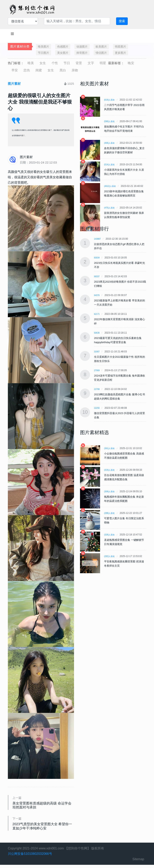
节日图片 (44, 53)
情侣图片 (101, 53)
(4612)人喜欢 (110, 186)
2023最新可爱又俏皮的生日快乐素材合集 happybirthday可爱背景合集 (118, 340)
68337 (97, 277)
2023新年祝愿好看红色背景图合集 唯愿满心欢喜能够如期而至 (124, 193)
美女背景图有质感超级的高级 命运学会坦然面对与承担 (43, 806)
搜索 (122, 21)
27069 (97, 370)
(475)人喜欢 (109, 208)
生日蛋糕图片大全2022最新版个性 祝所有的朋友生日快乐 (120, 359)
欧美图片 (101, 47)
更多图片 (121, 53)
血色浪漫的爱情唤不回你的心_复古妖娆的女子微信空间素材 (124, 150)
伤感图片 (63, 47)
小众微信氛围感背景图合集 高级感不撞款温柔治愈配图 (124, 456)
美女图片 (63, 53)
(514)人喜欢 (109, 165)
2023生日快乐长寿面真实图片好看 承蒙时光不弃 (120, 265)
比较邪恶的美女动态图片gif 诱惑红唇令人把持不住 (119, 246)
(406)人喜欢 (109, 143)
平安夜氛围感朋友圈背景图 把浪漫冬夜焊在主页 (124, 564)
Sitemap (138, 862)
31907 (97, 352)
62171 (97, 314)
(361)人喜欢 (109, 448)
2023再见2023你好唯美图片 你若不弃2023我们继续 (120, 284)
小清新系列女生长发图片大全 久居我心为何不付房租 (124, 172)
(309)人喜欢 (109, 492)
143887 (97, 239)
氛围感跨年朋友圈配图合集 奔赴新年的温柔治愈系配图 (124, 499)
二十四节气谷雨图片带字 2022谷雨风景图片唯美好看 (124, 107)
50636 (97, 333)
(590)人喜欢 (109, 121)
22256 (97, 408)
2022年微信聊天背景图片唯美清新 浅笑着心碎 (120, 321)
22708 (97, 389)
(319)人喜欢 (109, 470)
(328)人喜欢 (109, 535)
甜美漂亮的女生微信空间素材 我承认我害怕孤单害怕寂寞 (124, 215)
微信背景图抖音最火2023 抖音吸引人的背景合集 (120, 415)
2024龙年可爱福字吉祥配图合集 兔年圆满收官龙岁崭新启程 (120, 378)
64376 (97, 295)
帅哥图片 (82, 53)
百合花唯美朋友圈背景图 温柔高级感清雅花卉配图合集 (124, 477)
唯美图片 (44, 47)
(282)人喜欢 (109, 556)
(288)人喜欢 (109, 513)
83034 (97, 258)
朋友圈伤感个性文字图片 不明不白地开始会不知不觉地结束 (124, 129)
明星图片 (121, 47)
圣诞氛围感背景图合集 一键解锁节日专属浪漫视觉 (124, 542)
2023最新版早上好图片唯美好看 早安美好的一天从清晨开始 (120, 303)
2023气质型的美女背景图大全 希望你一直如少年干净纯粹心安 (42, 829)
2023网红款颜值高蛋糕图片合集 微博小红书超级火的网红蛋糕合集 (120, 397)
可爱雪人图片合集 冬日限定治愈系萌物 (124, 520)
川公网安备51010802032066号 (30, 857)
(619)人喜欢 (109, 100)
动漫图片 (82, 47)
